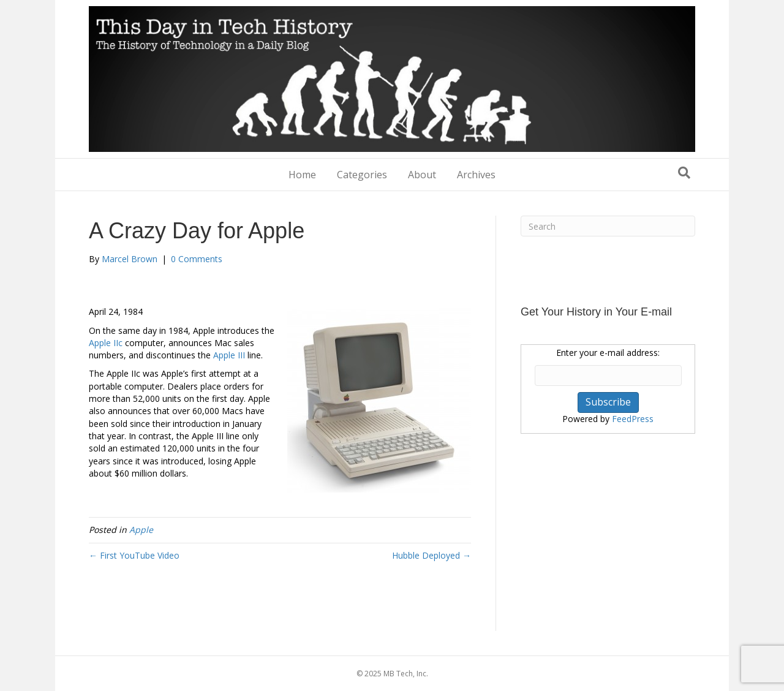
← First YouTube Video (134, 555)
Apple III (229, 355)
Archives (476, 175)
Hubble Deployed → (432, 555)
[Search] (684, 173)
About (422, 175)
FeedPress (633, 419)
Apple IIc (106, 343)
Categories (362, 175)
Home (302, 175)
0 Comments (197, 259)
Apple (141, 530)
